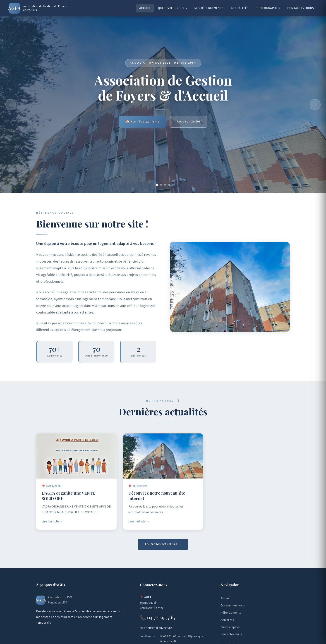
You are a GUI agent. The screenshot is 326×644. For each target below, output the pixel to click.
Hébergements (231, 613)
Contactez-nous (301, 8)
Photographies (268, 8)
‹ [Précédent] (11, 105)
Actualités (240, 8)
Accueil (145, 8)
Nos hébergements (209, 8)
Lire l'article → (52, 525)
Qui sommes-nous (173, 8)
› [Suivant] (315, 105)
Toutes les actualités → (163, 544)
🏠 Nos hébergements (142, 122)
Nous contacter (188, 122)
